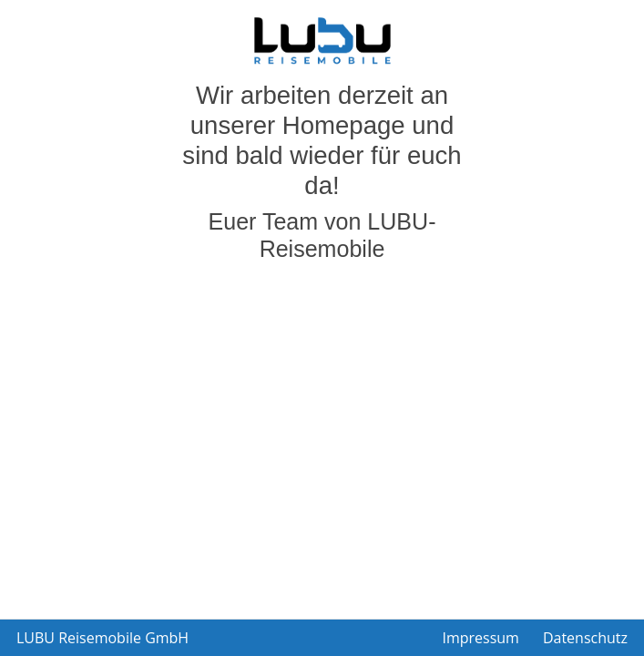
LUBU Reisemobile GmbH (102, 638)
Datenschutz (585, 638)
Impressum (480, 638)
